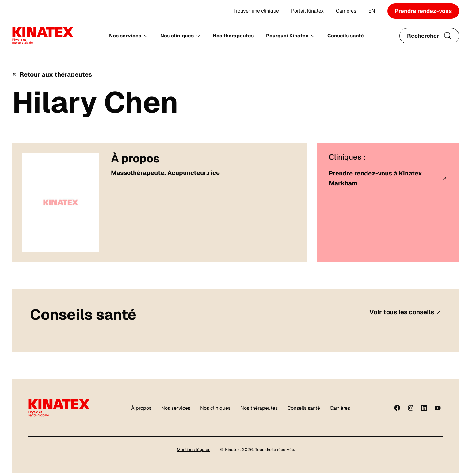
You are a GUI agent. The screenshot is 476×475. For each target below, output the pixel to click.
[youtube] (438, 408)
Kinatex (232, 450)
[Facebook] (397, 408)
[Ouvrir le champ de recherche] (429, 36)
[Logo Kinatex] (43, 36)
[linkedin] (424, 408)
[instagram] (411, 408)
